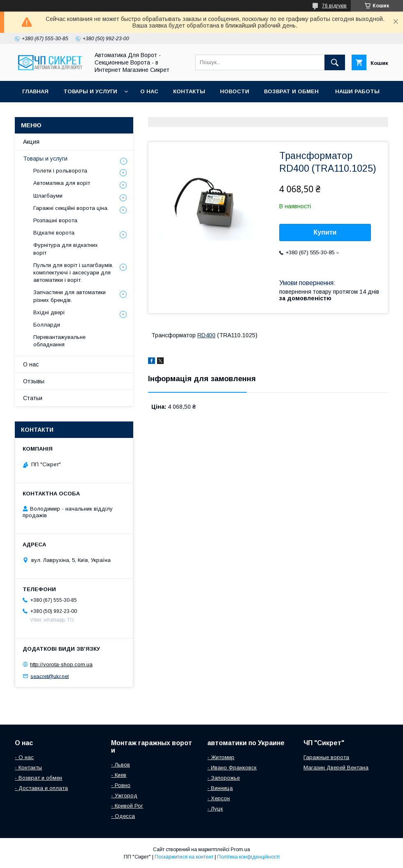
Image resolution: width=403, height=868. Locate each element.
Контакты (189, 91)
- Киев (119, 775)
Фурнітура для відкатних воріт (66, 249)
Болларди (47, 325)
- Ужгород (124, 795)
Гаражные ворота (326, 757)
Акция (31, 142)
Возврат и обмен (292, 91)
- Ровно (121, 785)
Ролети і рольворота (60, 171)
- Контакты (28, 768)
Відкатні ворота (54, 233)
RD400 (206, 335)
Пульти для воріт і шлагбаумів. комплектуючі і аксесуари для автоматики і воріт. (73, 273)
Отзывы (34, 381)
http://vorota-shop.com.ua (61, 664)
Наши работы (357, 91)
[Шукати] (335, 62)
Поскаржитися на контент (184, 857)
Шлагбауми (48, 196)
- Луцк (215, 809)
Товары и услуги (90, 91)
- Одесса (123, 816)
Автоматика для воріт (62, 183)
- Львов (120, 765)
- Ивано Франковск (232, 768)
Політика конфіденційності (248, 857)
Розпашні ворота (55, 220)
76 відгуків (334, 6)
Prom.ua (240, 850)
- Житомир (221, 757)
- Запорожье (224, 778)
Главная (35, 91)
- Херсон (219, 798)
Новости (235, 91)
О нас (149, 91)
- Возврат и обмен (38, 778)
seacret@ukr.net (50, 676)
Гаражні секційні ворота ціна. (71, 208)
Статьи (33, 398)
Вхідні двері (49, 312)
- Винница (220, 788)
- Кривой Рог (127, 806)
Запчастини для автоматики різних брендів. (69, 296)
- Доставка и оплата (41, 788)
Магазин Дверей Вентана (336, 768)
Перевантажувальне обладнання (59, 341)
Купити (325, 232)
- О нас (24, 757)
